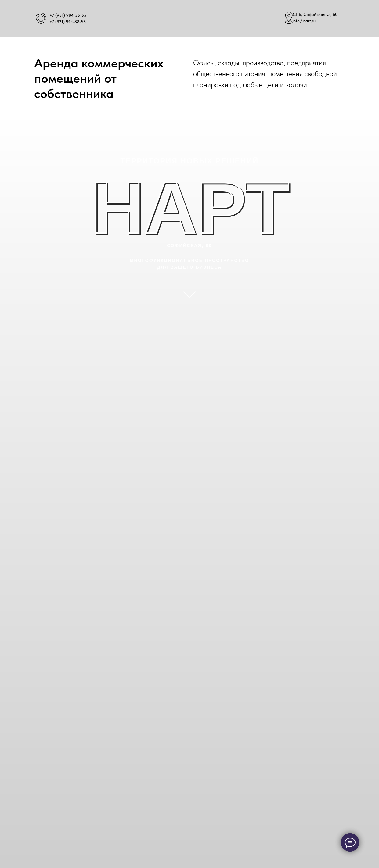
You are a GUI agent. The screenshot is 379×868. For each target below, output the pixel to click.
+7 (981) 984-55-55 (68, 15)
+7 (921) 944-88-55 (68, 22)
